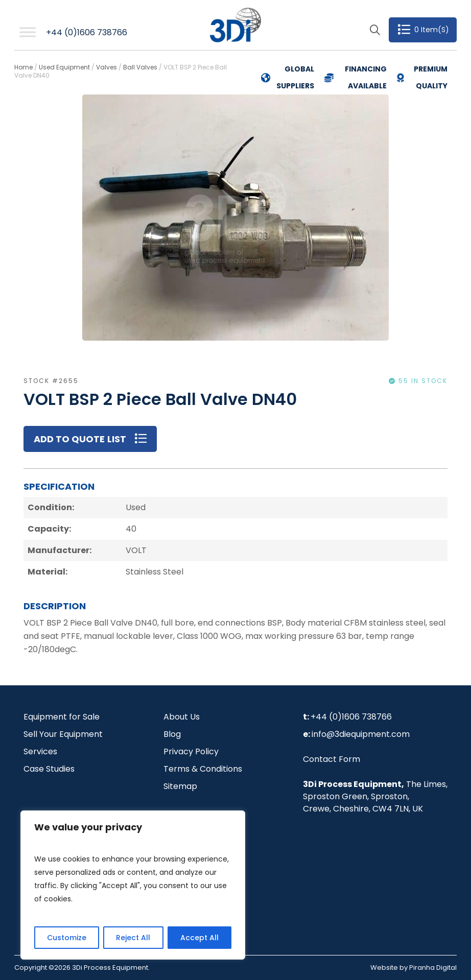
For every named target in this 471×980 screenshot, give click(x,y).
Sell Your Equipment (63, 734)
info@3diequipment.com (361, 734)
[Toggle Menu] (28, 32)
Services (40, 751)
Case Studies (49, 769)
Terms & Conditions (203, 769)
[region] (133, 885)
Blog (172, 734)
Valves (107, 67)
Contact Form (332, 759)
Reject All (133, 938)
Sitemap (180, 786)
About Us (182, 717)
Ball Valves (140, 67)
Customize (67, 938)
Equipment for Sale (62, 717)
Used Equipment (64, 67)
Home (23, 67)
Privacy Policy (191, 751)
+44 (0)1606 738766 (87, 32)
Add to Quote (69, 439)
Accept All (199, 938)
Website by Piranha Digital (414, 968)
